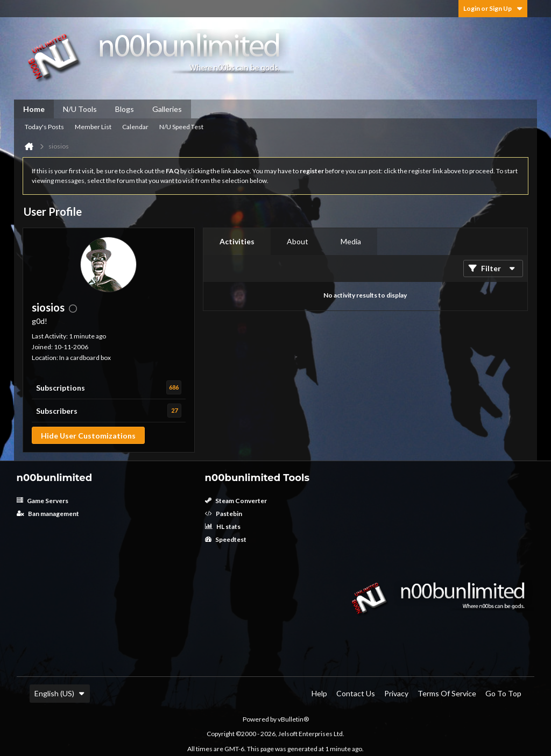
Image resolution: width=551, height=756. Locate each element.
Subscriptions (61, 388)
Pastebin (224, 514)
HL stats (223, 527)
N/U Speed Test (181, 127)
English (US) (60, 693)
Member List (93, 127)
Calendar (135, 127)
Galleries (167, 109)
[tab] (237, 242)
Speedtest (226, 539)
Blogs (125, 109)
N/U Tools (80, 109)
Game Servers (43, 501)
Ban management (48, 514)
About (298, 241)
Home (34, 109)
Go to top (503, 693)
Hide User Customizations (88, 436)
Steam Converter (236, 501)
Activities (237, 241)
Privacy (396, 693)
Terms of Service (447, 693)
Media (351, 241)
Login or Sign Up (493, 8)
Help (319, 693)
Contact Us (356, 693)
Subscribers (57, 411)
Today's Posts (44, 127)
